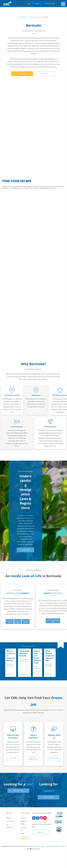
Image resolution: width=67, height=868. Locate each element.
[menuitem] (10, 818)
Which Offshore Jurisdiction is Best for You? (50, 656)
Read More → (11, 674)
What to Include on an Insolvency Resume (11, 656)
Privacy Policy (40, 846)
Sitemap (32, 846)
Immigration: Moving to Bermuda (24, 653)
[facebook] (38, 818)
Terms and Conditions (53, 846)
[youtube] (45, 818)
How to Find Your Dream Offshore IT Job (37, 657)
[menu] (63, 4)
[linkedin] (34, 818)
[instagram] (41, 818)
